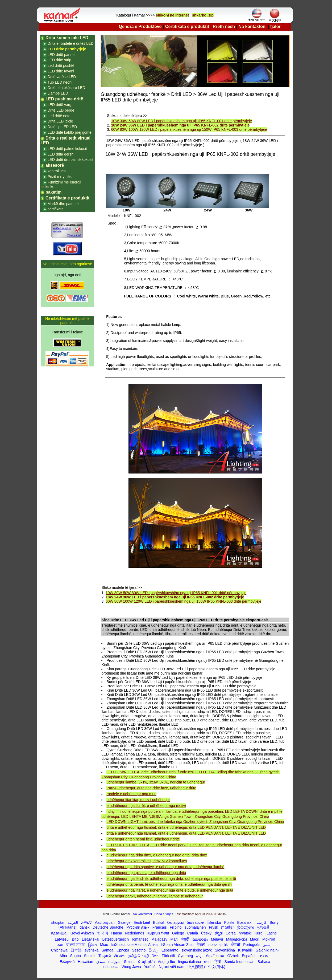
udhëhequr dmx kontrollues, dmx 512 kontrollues (147, 861)
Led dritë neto (59, 116)
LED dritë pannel (61, 55)
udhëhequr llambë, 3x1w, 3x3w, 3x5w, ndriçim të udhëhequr (156, 782)
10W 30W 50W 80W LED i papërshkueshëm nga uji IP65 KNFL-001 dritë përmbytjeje (182, 121)
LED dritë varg (59, 105)
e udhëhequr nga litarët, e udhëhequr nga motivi (146, 806)
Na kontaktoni (253, 26)
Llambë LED (58, 93)
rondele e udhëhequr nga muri (131, 794)
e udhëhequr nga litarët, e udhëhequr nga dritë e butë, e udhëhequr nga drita (170, 890)
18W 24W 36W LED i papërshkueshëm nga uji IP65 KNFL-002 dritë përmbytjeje (180, 125)
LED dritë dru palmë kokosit (70, 160)
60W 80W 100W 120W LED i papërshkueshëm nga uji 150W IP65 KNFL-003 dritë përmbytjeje (189, 129)
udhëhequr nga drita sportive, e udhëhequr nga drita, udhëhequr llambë (165, 867)
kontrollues (57, 171)
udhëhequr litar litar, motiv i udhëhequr (138, 800)
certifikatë (56, 209)
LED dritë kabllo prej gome (70, 132)
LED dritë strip (59, 60)
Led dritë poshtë (61, 66)
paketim (53, 192)
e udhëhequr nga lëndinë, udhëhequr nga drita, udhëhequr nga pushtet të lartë (171, 879)
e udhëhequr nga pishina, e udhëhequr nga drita (146, 873)
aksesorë (55, 165)
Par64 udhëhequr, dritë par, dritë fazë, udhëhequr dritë (151, 788)
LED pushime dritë (64, 99)
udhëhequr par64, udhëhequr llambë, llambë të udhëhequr (155, 896)
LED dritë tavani (61, 71)
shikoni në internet (172, 15)
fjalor (275, 26)
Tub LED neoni (60, 82)
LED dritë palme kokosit (67, 149)
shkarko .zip (203, 15)
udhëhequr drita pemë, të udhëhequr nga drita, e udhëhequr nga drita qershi (169, 884)
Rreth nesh (224, 26)
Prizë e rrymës (60, 177)
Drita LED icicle (60, 121)
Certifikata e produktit (187, 26)
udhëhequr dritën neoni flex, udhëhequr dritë (143, 839)
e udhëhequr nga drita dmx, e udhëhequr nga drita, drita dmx (157, 855)
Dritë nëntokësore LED (67, 88)
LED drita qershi (61, 154)
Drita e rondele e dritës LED (71, 43)
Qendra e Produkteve (140, 26)
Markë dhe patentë (63, 204)
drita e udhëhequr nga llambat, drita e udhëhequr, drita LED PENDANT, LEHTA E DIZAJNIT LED (186, 827)
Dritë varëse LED (62, 77)
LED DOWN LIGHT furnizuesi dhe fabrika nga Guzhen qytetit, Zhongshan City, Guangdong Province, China (195, 822)
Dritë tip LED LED (62, 127)
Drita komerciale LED (67, 38)
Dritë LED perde (61, 110)
